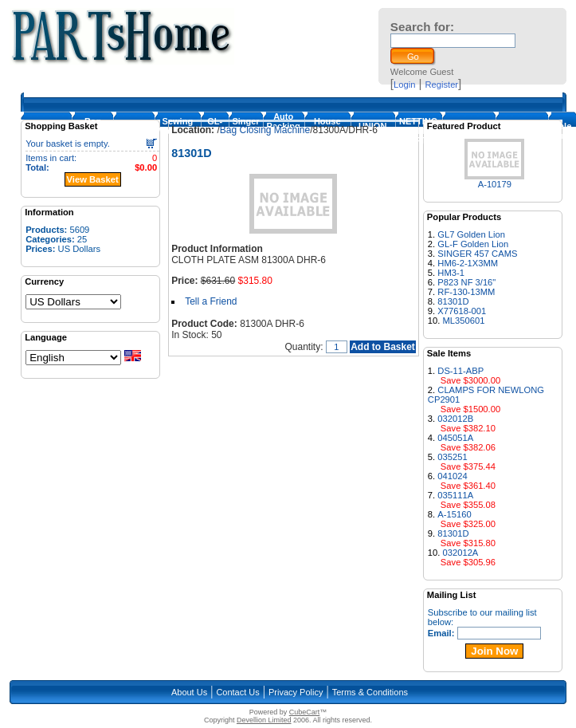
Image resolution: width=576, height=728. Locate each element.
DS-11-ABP (460, 371)
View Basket (93, 179)
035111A (455, 495)
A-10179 (495, 184)
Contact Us (237, 692)
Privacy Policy (296, 692)
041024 (452, 476)
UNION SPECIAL (373, 131)
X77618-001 (462, 311)
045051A (455, 438)
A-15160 (454, 514)
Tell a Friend (211, 301)
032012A (461, 553)
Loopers (133, 131)
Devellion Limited (264, 720)
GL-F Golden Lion (473, 244)
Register (441, 85)
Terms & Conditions (370, 692)
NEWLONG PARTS (521, 131)
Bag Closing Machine (92, 131)
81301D (453, 301)
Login (404, 85)
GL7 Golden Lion (471, 234)
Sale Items (563, 131)
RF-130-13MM (466, 292)
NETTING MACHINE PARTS (419, 131)
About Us (189, 692)
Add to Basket (383, 347)
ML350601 (464, 321)
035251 (452, 457)
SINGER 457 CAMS (477, 254)
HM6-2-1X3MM (468, 263)
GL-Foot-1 (215, 131)
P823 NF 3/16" (466, 282)
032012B (455, 419)
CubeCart (305, 712)
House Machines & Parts (327, 131)
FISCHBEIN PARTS (469, 131)
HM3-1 (451, 273)
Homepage (46, 131)
